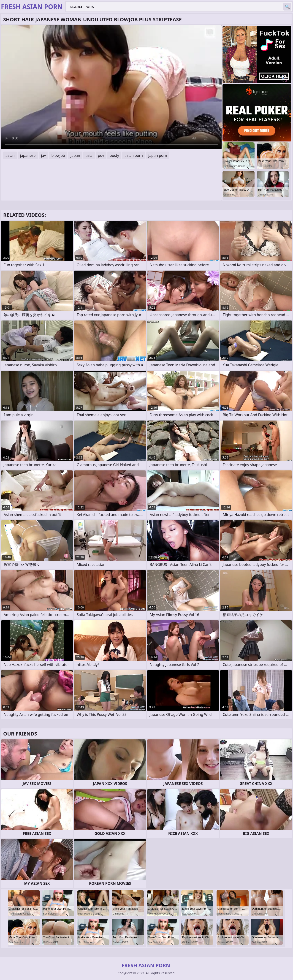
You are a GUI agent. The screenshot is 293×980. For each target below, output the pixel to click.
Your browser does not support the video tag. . (111, 87)
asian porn (134, 155)
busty (114, 155)
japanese (28, 155)
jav (43, 155)
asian (10, 155)
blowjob (58, 155)
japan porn (158, 155)
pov (101, 155)
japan (75, 155)
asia (89, 155)
